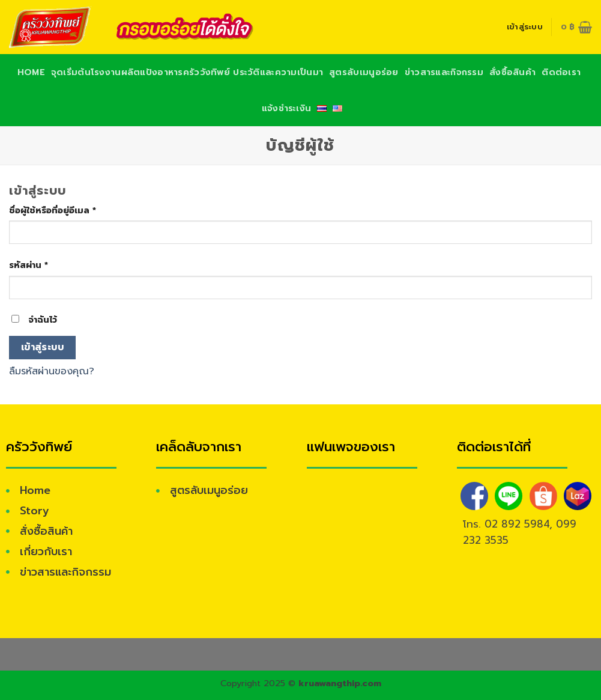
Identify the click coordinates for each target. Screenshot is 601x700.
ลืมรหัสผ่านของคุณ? (52, 371)
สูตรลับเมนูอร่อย (364, 72)
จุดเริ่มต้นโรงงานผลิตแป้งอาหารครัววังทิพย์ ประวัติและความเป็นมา (187, 72)
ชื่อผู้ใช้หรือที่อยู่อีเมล (53, 210)
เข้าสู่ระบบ (43, 347)
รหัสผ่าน (29, 265)
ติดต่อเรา (561, 72)
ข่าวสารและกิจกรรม (444, 72)
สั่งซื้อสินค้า (512, 72)
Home (31, 72)
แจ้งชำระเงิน (287, 108)
